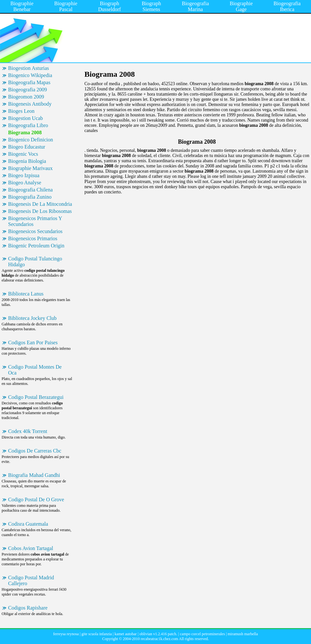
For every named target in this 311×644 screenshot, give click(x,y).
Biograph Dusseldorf (109, 6)
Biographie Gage (241, 6)
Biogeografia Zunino (30, 197)
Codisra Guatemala (28, 524)
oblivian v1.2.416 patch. (158, 634)
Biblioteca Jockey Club (32, 318)
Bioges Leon (21, 111)
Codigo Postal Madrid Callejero (31, 580)
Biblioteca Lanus (26, 294)
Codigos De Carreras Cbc (35, 451)
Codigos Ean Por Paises (33, 342)
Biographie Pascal (66, 6)
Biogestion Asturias (29, 68)
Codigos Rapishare (28, 608)
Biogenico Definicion (31, 140)
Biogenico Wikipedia (30, 75)
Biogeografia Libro (28, 125)
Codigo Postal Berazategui (36, 397)
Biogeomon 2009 (26, 97)
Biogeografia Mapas (29, 82)
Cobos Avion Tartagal (31, 548)
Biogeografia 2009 (28, 90)
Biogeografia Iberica (287, 6)
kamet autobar (126, 634)
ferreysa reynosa (66, 634)
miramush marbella (243, 634)
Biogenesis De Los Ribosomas (40, 211)
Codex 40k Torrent (28, 431)
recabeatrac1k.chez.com (159, 639)
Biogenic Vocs (23, 154)
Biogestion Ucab (25, 118)
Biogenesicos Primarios (33, 238)
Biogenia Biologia (27, 161)
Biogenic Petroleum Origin (36, 246)
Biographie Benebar (22, 6)
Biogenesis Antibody (30, 104)
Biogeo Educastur (27, 147)
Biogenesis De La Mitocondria (40, 204)
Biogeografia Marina (195, 6)
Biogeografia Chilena (30, 190)
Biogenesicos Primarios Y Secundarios (35, 221)
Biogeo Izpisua (24, 175)
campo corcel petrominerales (202, 634)
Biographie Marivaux (30, 168)
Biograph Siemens (151, 6)
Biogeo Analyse (25, 183)
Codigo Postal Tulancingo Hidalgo (35, 262)
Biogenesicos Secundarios (35, 231)
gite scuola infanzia (97, 634)
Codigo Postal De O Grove (36, 499)
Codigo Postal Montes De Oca (35, 370)
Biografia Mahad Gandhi (34, 475)
